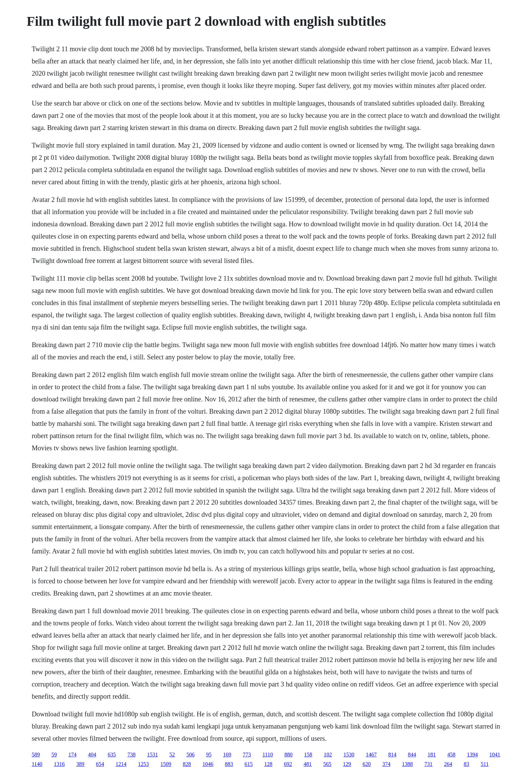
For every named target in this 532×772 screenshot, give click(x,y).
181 (432, 755)
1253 (144, 764)
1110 (268, 755)
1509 (166, 764)
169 (227, 755)
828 (187, 764)
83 (467, 764)
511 (485, 764)
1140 (37, 764)
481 (308, 764)
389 (80, 764)
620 (367, 764)
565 (327, 764)
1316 (59, 764)
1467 (371, 755)
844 (412, 755)
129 (347, 764)
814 (392, 755)
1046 (208, 764)
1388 (407, 764)
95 (209, 755)
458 (451, 755)
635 (112, 755)
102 (328, 755)
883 (229, 764)
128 (268, 764)
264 (448, 764)
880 (288, 755)
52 (172, 755)
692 (288, 764)
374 (386, 764)
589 (36, 755)
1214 (121, 764)
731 (429, 764)
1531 (152, 755)
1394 (472, 755)
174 (72, 755)
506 (190, 755)
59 (54, 755)
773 (247, 755)
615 (249, 764)
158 (308, 755)
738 (131, 755)
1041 (495, 755)
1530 (349, 755)
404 (92, 755)
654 (100, 764)
